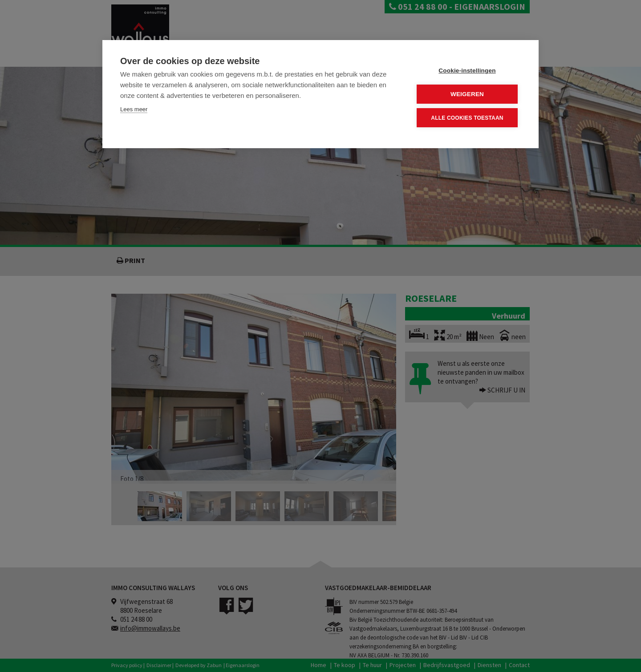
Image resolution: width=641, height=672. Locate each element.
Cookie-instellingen (467, 71)
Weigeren (467, 94)
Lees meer (134, 109)
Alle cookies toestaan (467, 118)
